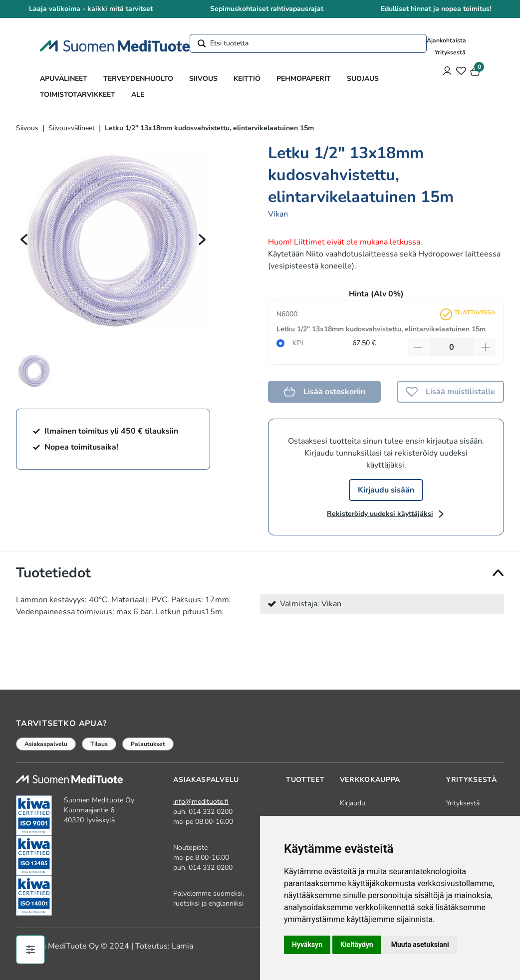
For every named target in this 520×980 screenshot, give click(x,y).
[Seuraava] (202, 240)
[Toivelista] (461, 72)
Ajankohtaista (446, 40)
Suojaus (363, 79)
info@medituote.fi (201, 802)
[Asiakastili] (447, 72)
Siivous (203, 79)
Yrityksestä (450, 52)
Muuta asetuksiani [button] (420, 945)
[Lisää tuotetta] (486, 347)
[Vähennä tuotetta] (418, 347)
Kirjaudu (353, 803)
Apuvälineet (64, 79)
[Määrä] (452, 347)
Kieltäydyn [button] (357, 945)
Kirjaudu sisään (386, 490)
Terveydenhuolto (138, 79)
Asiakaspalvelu (46, 744)
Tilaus (99, 744)
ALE (138, 95)
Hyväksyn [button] (307, 945)
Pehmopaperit (304, 79)
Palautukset (148, 744)
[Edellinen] (24, 240)
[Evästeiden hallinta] (30, 950)
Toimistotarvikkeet (78, 95)
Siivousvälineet (72, 128)
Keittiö (247, 79)
